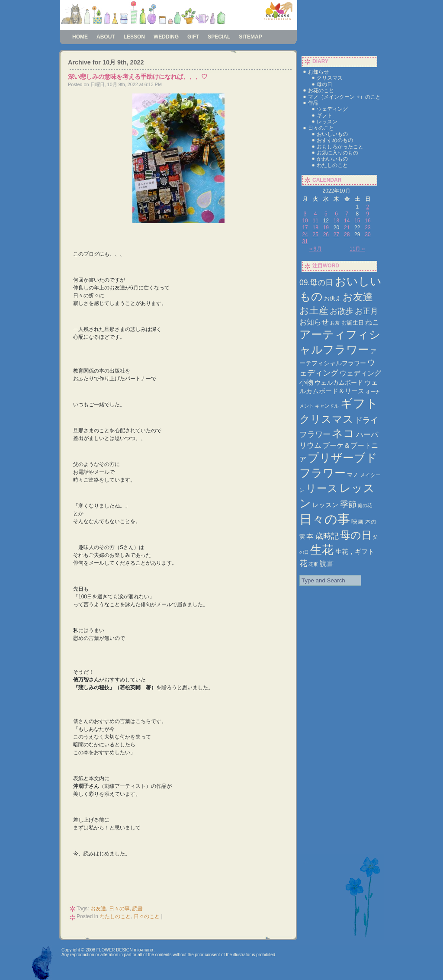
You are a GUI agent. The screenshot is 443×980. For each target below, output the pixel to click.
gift (193, 37)
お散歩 (341, 311)
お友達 (98, 909)
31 (305, 241)
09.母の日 (316, 283)
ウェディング (332, 109)
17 (305, 228)
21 (347, 228)
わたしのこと (115, 916)
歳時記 (327, 536)
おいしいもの (332, 134)
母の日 (324, 84)
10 (305, 221)
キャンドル (327, 406)
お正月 (366, 311)
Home (80, 37)
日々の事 (119, 909)
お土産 (314, 310)
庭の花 (365, 505)
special (219, 37)
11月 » (357, 249)
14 (347, 221)
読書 (138, 909)
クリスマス (330, 78)
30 (368, 235)
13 (336, 221)
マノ (353, 475)
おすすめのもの (335, 140)
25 (316, 235)
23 (368, 228)
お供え (332, 298)
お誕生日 (353, 323)
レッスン (327, 122)
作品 (313, 103)
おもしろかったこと (340, 147)
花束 (313, 564)
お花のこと (321, 90)
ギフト (324, 116)
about (106, 37)
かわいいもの (332, 159)
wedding (166, 37)
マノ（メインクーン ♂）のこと (344, 97)
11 (316, 221)
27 (336, 235)
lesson (134, 37)
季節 (348, 504)
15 (357, 221)
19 (326, 228)
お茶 (335, 323)
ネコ (343, 433)
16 (368, 221)
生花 (322, 550)
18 (316, 228)
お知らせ (318, 72)
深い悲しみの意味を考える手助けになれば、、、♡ (138, 77)
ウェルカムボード (339, 382)
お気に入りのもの (337, 153)
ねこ (372, 322)
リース (322, 488)
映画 (357, 521)
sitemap (250, 37)
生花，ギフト (355, 551)
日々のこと (147, 916)
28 (347, 235)
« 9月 (316, 249)
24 (305, 235)
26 (326, 235)
